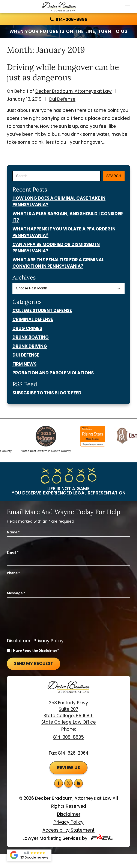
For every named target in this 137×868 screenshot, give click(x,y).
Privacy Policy (49, 641)
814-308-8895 (68, 737)
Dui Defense (62, 99)
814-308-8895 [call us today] (68, 19)
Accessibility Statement (68, 830)
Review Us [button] (69, 768)
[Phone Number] (68, 582)
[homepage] (68, 690)
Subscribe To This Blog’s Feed (47, 393)
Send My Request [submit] (34, 663)
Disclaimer (19, 641)
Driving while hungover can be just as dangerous (63, 72)
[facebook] (59, 783)
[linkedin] (78, 783)
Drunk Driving (30, 346)
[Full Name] (68, 541)
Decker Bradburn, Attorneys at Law (73, 91)
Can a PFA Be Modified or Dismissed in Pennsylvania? (56, 248)
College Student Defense (42, 310)
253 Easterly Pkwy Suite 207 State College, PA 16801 (68, 709)
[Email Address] (68, 561)
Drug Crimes (27, 328)
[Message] (68, 615)
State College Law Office (69, 722)
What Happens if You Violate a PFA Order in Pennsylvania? (64, 232)
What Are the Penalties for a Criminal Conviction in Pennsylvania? (58, 263)
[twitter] (69, 783)
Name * (13, 532)
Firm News (24, 364)
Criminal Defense (33, 319)
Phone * (13, 573)
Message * (16, 593)
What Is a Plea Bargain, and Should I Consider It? (68, 217)
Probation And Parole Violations (53, 373)
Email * (13, 553)
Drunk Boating (31, 337)
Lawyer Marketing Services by (68, 838)
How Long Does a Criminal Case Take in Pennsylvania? (59, 201)
